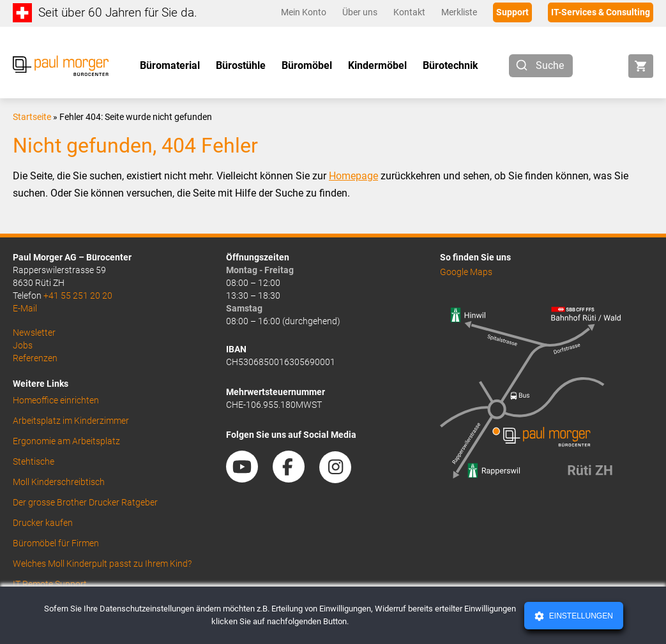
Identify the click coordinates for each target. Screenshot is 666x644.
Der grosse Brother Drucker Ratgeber (85, 502)
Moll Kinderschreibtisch (59, 482)
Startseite (32, 117)
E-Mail (25, 308)
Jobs (23, 345)
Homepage (353, 176)
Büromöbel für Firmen (56, 543)
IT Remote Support (50, 584)
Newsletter (34, 333)
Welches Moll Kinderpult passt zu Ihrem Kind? (102, 564)
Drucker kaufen (43, 523)
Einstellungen (580, 616)
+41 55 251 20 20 (78, 296)
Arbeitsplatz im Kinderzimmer (71, 421)
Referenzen (35, 358)
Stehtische (34, 461)
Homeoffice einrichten (56, 400)
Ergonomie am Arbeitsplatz (66, 441)
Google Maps (466, 272)
